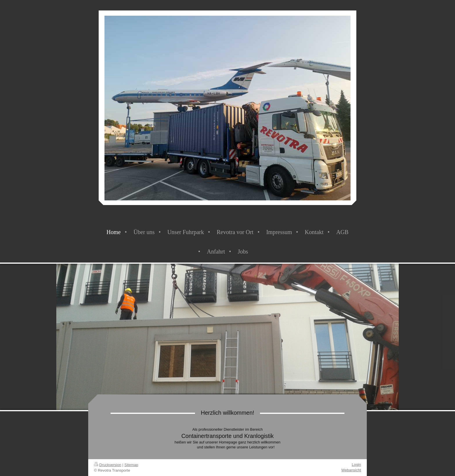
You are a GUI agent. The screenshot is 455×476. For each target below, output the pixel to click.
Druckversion (108, 465)
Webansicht (351, 470)
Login (356, 465)
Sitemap (131, 465)
